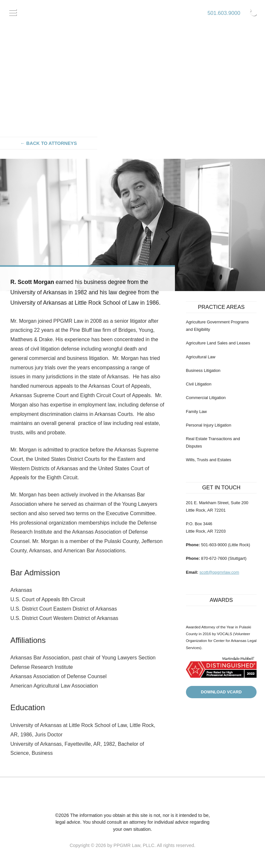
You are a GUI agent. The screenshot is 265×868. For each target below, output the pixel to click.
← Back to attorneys (49, 143)
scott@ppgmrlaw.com (219, 572)
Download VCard (221, 692)
